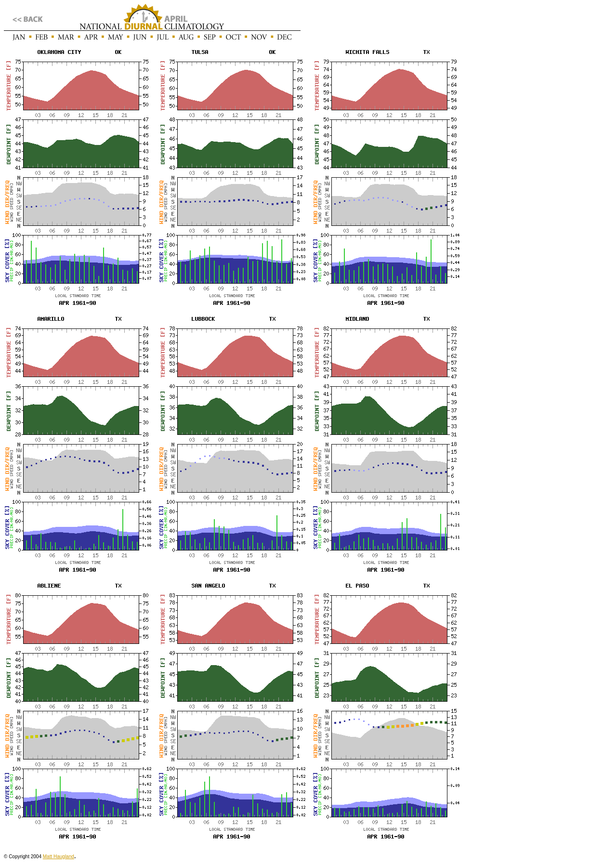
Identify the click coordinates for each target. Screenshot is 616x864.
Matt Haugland (59, 857)
